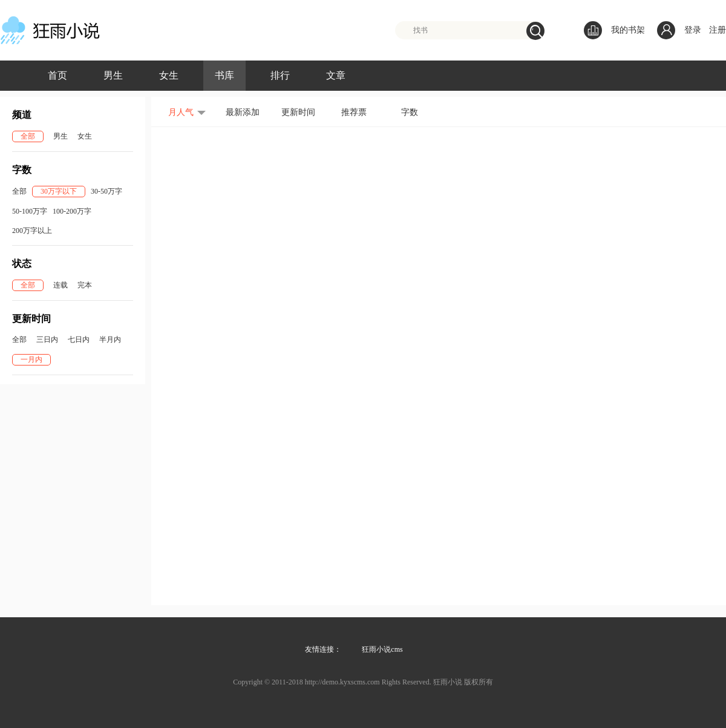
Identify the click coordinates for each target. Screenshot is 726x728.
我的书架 (614, 30)
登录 (693, 30)
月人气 (181, 112)
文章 (336, 75)
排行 (280, 75)
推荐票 (354, 112)
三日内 (47, 339)
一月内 (31, 359)
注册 (718, 30)
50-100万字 (30, 211)
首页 (57, 75)
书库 (224, 75)
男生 (113, 75)
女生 (169, 75)
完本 (85, 285)
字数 (410, 112)
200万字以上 (32, 231)
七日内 (79, 339)
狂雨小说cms (382, 649)
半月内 (110, 339)
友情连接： (323, 649)
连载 (60, 285)
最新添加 (243, 112)
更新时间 (298, 112)
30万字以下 (59, 191)
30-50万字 (106, 191)
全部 (28, 136)
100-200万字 (72, 211)
